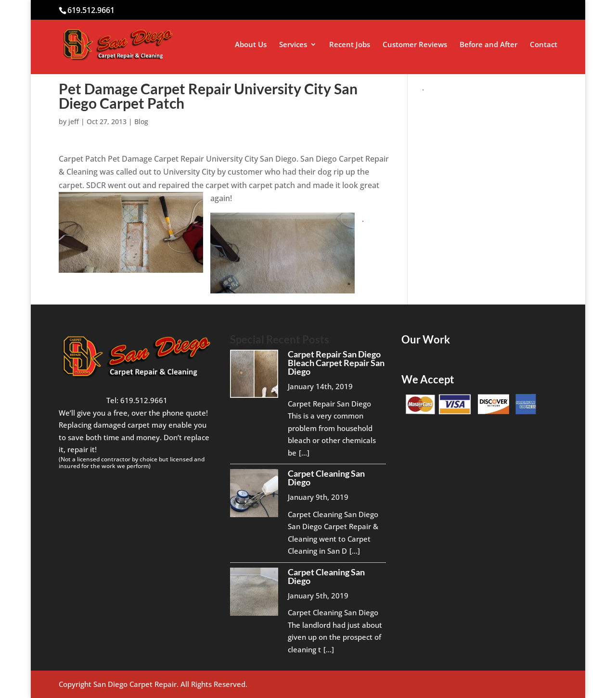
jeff (74, 121)
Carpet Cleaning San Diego (326, 478)
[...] (304, 453)
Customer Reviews (415, 45)
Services (293, 45)
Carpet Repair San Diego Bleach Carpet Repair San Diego (336, 363)
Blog (141, 121)
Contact (544, 45)
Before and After (488, 45)
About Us (251, 45)
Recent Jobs (350, 45)
